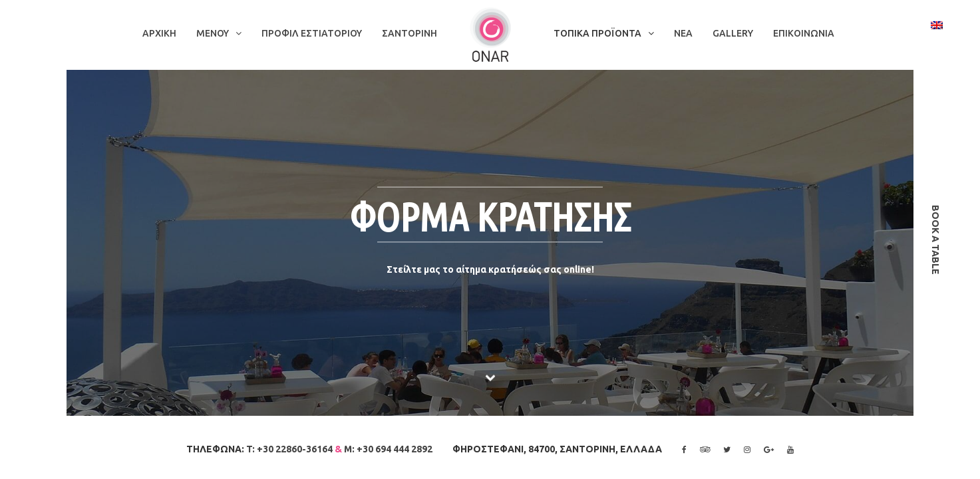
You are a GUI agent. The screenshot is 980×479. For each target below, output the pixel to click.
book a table (935, 240)
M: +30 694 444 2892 (388, 449)
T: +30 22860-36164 (289, 449)
